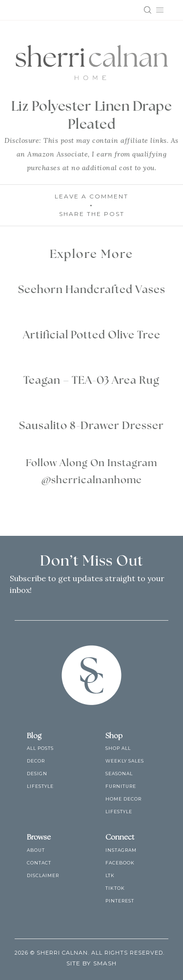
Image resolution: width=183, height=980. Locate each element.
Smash (105, 963)
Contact (39, 863)
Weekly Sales (125, 761)
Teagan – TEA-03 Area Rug (91, 380)
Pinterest (120, 901)
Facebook (120, 863)
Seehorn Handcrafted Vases (92, 290)
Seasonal (119, 774)
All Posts (40, 748)
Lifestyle (40, 786)
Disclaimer (43, 875)
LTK (110, 875)
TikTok (115, 888)
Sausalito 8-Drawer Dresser (91, 426)
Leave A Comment (91, 196)
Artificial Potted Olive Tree (92, 335)
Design (37, 774)
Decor (36, 761)
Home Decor (123, 799)
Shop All (118, 748)
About (36, 850)
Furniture (121, 786)
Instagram (121, 850)
